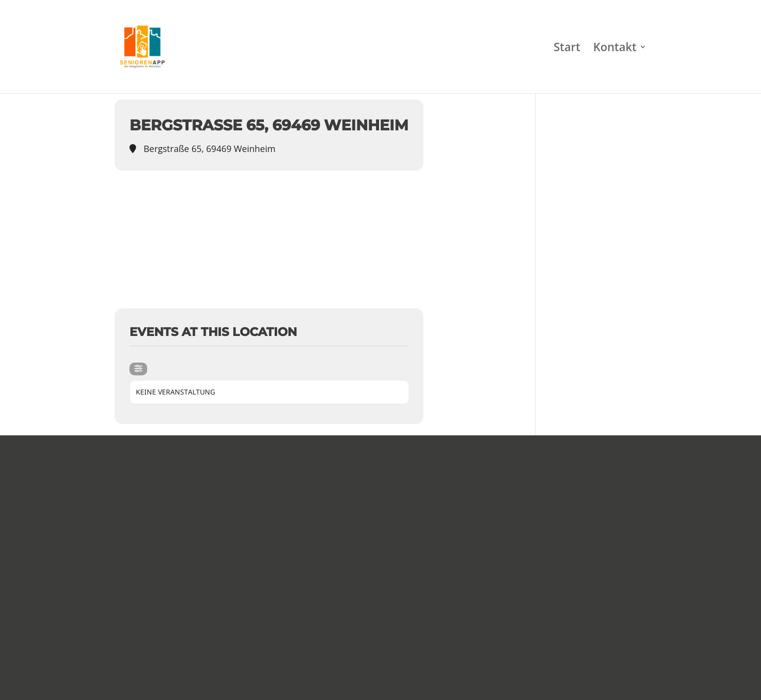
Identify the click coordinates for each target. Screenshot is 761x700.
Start (567, 49)
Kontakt (615, 49)
